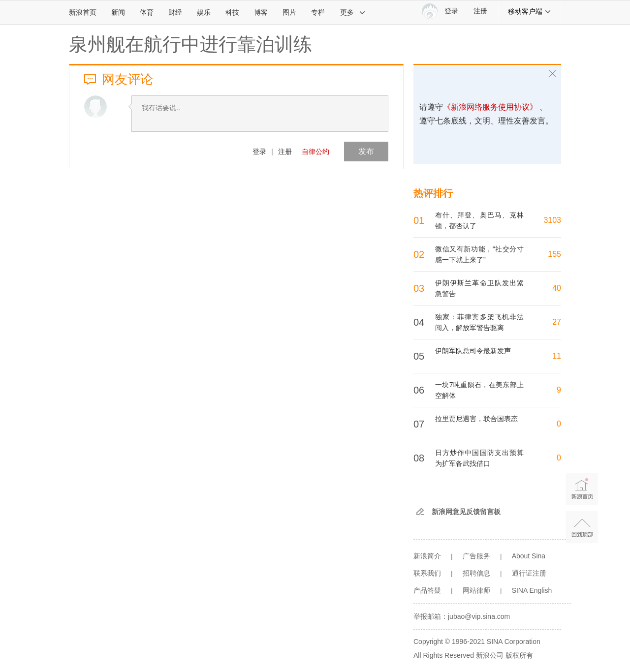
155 (554, 254)
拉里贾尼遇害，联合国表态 (476, 419)
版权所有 (519, 655)
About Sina (529, 556)
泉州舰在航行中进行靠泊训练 (190, 44)
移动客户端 (530, 11)
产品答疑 (427, 590)
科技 (232, 12)
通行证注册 (529, 573)
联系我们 (427, 573)
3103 (552, 220)
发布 (366, 151)
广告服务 (476, 556)
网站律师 (476, 590)
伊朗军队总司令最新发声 (473, 351)
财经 (175, 12)
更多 (353, 12)
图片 (289, 12)
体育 (147, 12)
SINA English (532, 590)
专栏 (318, 12)
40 (557, 288)
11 (557, 356)
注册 (480, 11)
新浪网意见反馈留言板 (466, 512)
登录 (259, 152)
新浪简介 (427, 556)
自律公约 (315, 152)
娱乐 (204, 12)
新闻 (118, 12)
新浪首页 (83, 12)
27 (557, 322)
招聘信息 (476, 573)
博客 (261, 12)
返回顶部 (582, 527)
